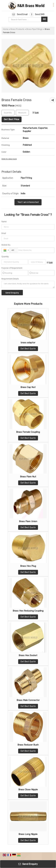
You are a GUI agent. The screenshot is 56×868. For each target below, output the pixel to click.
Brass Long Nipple (28, 834)
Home (6, 29)
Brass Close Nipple (28, 790)
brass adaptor (28, 343)
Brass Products (17, 29)
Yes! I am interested (28, 202)
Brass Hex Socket (28, 655)
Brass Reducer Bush (28, 745)
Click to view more (9, 159)
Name (4, 222)
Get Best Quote (28, 349)
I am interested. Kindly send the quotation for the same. (28, 284)
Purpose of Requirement (12, 268)
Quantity (5, 257)
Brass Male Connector (28, 700)
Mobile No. (6, 245)
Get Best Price (12, 119)
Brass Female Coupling (28, 432)
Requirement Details (10, 279)
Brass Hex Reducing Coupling (28, 611)
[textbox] (22, 113)
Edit (36, 113)
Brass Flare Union (28, 521)
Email (4, 233)
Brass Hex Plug (28, 566)
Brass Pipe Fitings (34, 29)
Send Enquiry (28, 864)
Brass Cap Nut (28, 387)
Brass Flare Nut (28, 477)
